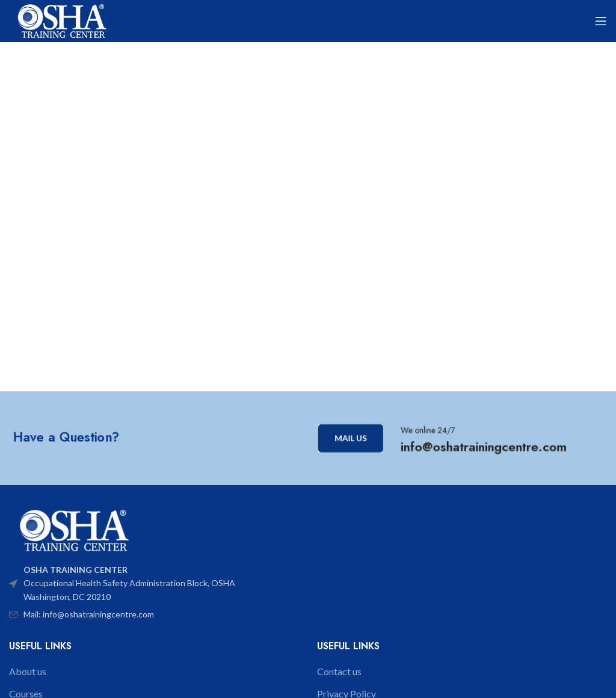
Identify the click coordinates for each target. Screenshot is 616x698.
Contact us (339, 671)
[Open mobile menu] (601, 21)
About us (28, 671)
